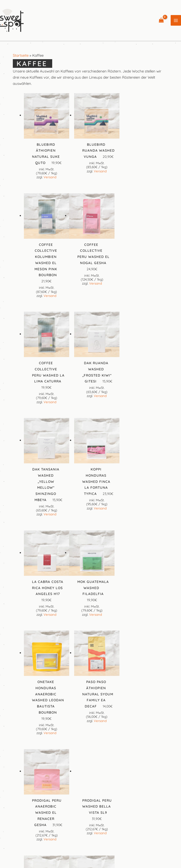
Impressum (59, 815)
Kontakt (34, 815)
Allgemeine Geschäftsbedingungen (104, 815)
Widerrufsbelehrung (161, 821)
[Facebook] (80, 790)
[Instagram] (91, 790)
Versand (50, 177)
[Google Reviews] (101, 790)
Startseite (21, 56)
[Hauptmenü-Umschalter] (176, 21)
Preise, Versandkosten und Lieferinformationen (99, 821)
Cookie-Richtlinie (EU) (36, 821)
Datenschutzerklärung (159, 815)
